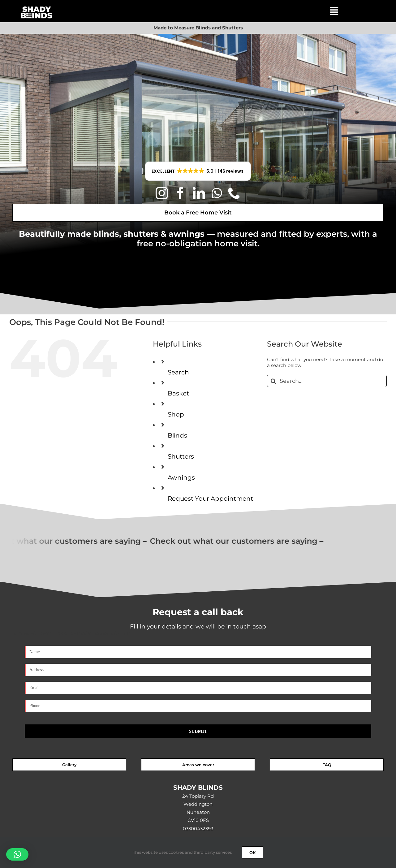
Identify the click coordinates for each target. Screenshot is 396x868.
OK (252, 853)
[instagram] (162, 193)
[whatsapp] (217, 193)
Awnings (181, 477)
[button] (198, 171)
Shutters (181, 456)
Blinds (177, 435)
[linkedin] (199, 193)
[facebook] (180, 193)
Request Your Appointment (210, 499)
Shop (176, 414)
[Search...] (327, 381)
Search (178, 372)
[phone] (234, 193)
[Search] (273, 381)
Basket (178, 393)
